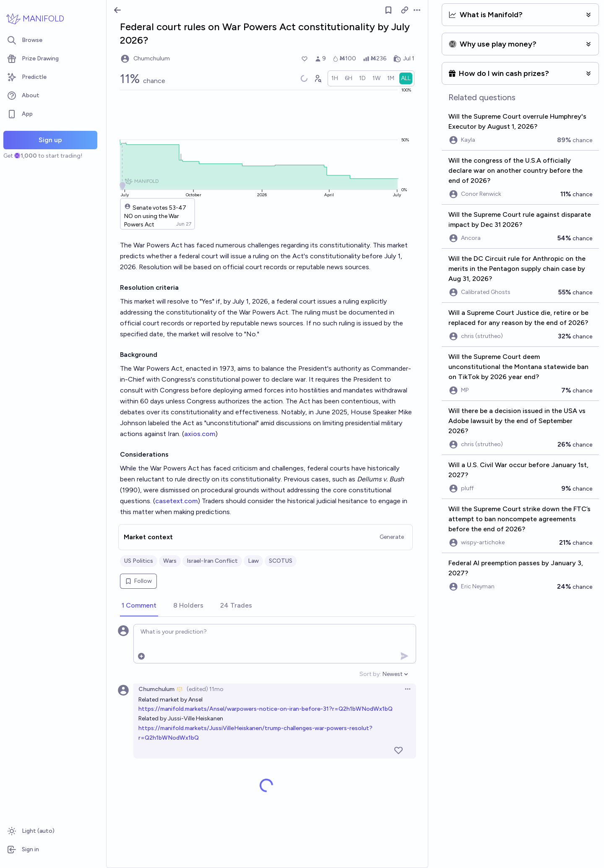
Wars (170, 561)
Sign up (50, 140)
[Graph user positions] (318, 78)
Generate (392, 537)
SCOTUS (281, 561)
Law (253, 561)
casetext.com (176, 501)
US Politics (139, 561)
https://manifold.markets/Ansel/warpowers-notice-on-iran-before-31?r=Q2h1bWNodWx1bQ (266, 709)
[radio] (335, 78)
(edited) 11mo (205, 689)
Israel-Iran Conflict (212, 561)
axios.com (200, 434)
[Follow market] (388, 10)
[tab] (139, 606)
